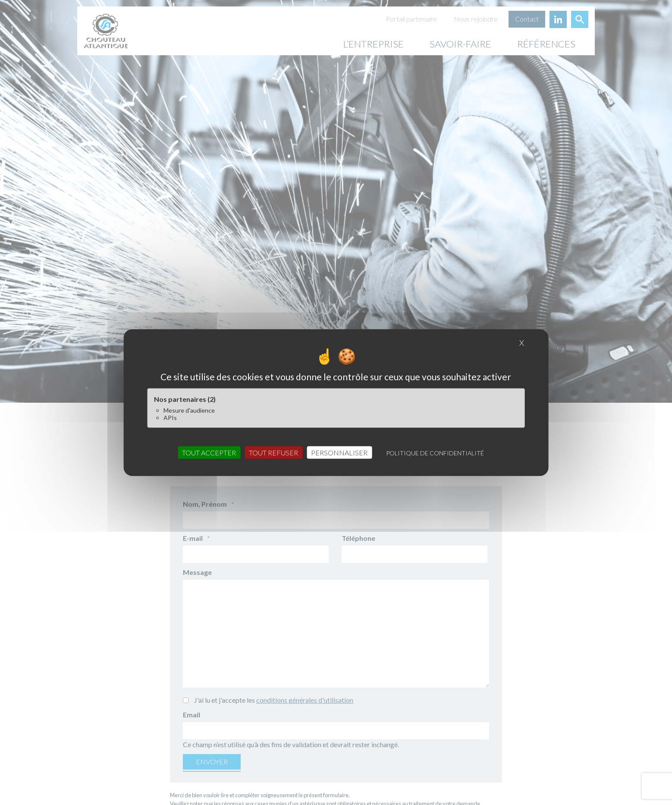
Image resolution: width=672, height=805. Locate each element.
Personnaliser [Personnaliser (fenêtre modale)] (339, 453)
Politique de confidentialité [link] (435, 453)
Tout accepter (209, 453)
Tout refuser (273, 453)
